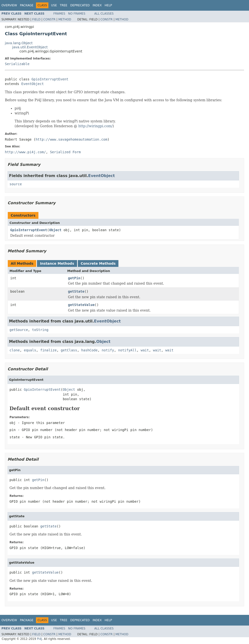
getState (76, 291)
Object (55, 230)
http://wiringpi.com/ (95, 126)
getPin (74, 278)
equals (30, 350)
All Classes (104, 14)
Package (27, 5)
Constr (49, 19)
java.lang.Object (19, 43)
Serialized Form (65, 152)
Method (65, 19)
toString (40, 330)
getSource (19, 330)
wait (145, 350)
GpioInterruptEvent (50, 79)
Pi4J (40, 639)
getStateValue (81, 305)
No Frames (77, 14)
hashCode (89, 350)
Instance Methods (57, 263)
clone (15, 350)
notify (108, 350)
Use (54, 5)
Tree (64, 5)
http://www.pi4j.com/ (25, 152)
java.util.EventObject (30, 47)
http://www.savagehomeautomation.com (71, 139)
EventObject (32, 84)
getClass (69, 350)
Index (97, 5)
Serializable (17, 64)
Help (108, 5)
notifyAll (127, 350)
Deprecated (80, 5)
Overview (9, 5)
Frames (59, 14)
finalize (48, 350)
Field (36, 19)
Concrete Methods (98, 263)
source (16, 184)
